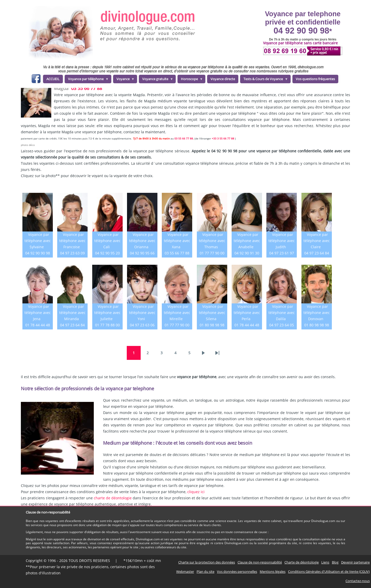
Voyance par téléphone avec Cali (107, 241)
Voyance (124, 80)
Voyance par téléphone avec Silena (212, 313)
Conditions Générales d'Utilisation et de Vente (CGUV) (329, 572)
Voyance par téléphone (87, 80)
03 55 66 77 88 (87, 88)
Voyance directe (223, 79)
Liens (325, 562)
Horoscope (190, 80)
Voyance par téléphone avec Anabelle (247, 241)
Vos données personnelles (237, 572)
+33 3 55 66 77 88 (223, 138)
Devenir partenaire (355, 562)
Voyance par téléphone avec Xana (177, 241)
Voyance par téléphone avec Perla (247, 313)
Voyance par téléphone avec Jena (38, 313)
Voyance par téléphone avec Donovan (317, 313)
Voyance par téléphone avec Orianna (142, 241)
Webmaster (185, 572)
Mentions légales (273, 572)
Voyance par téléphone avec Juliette (107, 313)
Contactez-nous (358, 581)
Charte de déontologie (302, 562)
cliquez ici (196, 492)
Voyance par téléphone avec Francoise (72, 241)
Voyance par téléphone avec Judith (282, 241)
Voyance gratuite (156, 80)
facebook (36, 80)
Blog (335, 562)
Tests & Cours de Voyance (264, 80)
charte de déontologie (113, 498)
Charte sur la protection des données (207, 562)
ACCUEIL (53, 79)
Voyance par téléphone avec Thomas (212, 241)
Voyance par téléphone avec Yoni (142, 313)
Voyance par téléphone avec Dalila (282, 313)
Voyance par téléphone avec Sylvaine (38, 241)
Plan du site (205, 572)
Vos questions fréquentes (315, 79)
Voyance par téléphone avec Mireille (177, 313)
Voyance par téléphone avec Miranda (72, 313)
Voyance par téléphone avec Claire (317, 241)
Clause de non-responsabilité (260, 562)
